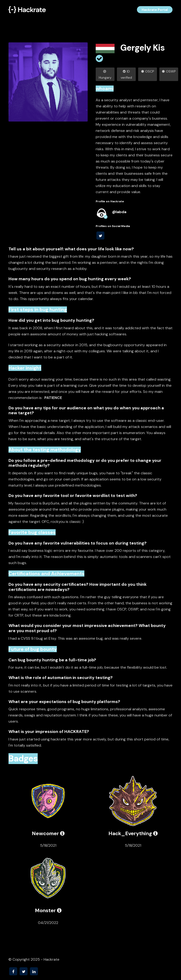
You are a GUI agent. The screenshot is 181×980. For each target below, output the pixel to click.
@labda (119, 212)
